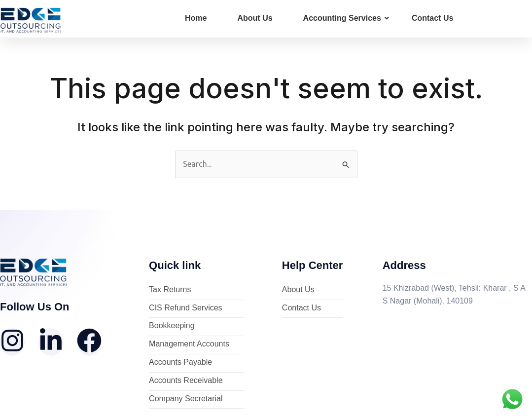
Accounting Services (346, 18)
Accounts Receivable (186, 381)
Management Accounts (189, 344)
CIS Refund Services (186, 308)
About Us (255, 18)
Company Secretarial (186, 399)
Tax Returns (170, 290)
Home (196, 18)
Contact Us (432, 18)
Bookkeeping (172, 326)
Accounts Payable (180, 362)
